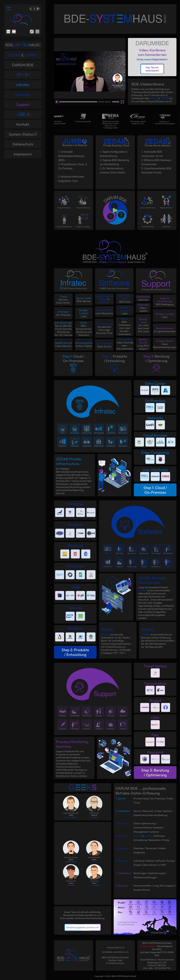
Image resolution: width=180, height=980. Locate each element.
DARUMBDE (23, 65)
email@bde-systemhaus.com (115, 952)
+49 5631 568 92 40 (115, 948)
